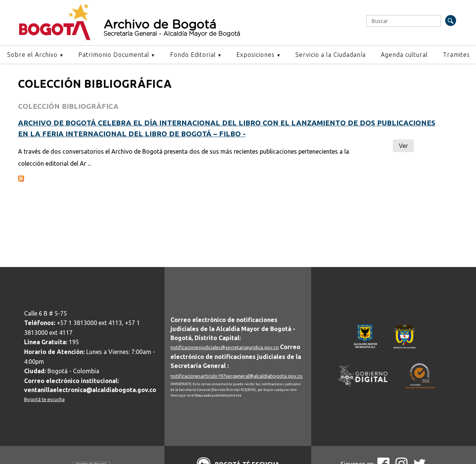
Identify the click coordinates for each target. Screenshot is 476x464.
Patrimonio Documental (114, 55)
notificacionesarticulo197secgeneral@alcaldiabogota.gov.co (236, 376)
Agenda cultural (404, 55)
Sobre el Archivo (32, 55)
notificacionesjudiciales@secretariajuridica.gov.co (225, 347)
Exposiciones (255, 55)
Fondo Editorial (193, 55)
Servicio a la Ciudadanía (331, 55)
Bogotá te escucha (44, 399)
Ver (403, 146)
